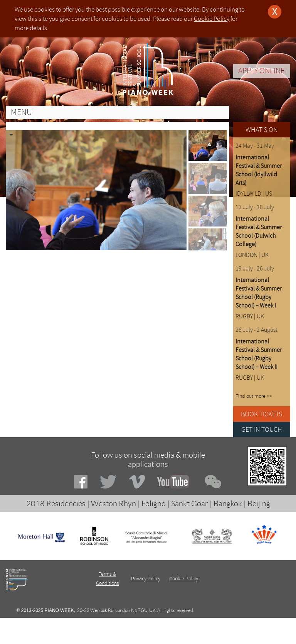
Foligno (154, 504)
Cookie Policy (212, 19)
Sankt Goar (190, 504)
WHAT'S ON (262, 130)
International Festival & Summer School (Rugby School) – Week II (259, 354)
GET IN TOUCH (262, 429)
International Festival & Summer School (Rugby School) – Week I (259, 293)
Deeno (182, 622)
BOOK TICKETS (262, 414)
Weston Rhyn (114, 504)
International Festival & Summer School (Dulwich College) (259, 232)
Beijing (259, 504)
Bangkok (228, 504)
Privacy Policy (146, 579)
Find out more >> (254, 396)
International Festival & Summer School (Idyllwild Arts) (259, 170)
